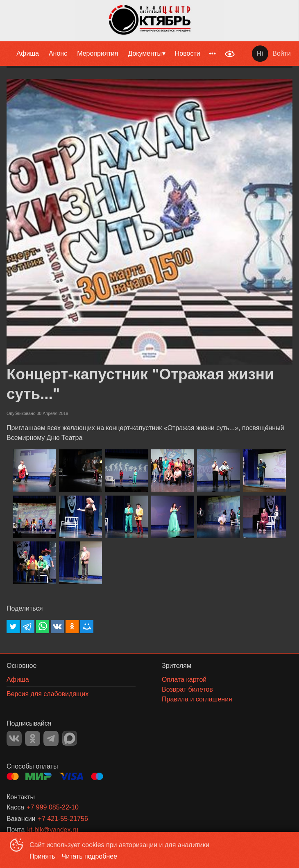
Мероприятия (97, 53)
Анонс (58, 53)
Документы (145, 53)
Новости (188, 53)
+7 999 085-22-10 (53, 807)
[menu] (110, 54)
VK (14, 738)
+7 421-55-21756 (63, 819)
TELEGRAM (51, 738)
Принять (42, 856)
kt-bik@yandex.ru (53, 830)
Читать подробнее (90, 856)
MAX (70, 738)
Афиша (28, 53)
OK (33, 738)
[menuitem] (28, 54)
